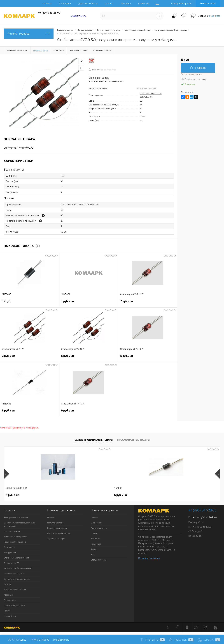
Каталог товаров (29, 34)
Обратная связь (15, 640)
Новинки (51, 517)
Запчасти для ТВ (11, 563)
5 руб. (89, 358)
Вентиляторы (10, 600)
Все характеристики (146, 88)
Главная (47, 4)
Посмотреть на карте (149, 558)
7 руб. (148, 303)
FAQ (93, 555)
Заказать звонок (208, 3)
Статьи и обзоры (99, 560)
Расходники (9, 547)
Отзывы (109, 4)
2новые (7, 584)
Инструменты (10, 553)
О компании (65, 4)
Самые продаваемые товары (94, 440)
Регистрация (185, 4)
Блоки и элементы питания (16, 558)
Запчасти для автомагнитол (17, 579)
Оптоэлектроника (12, 531)
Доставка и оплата (88, 4)
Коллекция (144, 4)
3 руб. (30, 358)
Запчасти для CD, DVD (14, 574)
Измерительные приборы (16, 537)
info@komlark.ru (78, 16)
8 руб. (29, 412)
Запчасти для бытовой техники (18, 568)
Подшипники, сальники (14, 605)
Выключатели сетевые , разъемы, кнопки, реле (19, 524)
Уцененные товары (56, 539)
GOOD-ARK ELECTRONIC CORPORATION (80, 205)
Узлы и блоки (10, 616)
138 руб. (122, 495)
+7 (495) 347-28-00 (40, 640)
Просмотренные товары (133, 440)
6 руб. (66, 495)
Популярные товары (57, 523)
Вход (174, 4)
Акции (94, 549)
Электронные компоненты (16, 517)
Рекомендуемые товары (59, 533)
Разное (7, 611)
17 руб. (29, 303)
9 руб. (89, 412)
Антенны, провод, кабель (15, 590)
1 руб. (89, 303)
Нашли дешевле (191, 74)
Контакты (126, 4)
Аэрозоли (8, 595)
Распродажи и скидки (57, 528)
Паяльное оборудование (15, 542)
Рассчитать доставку (194, 79)
